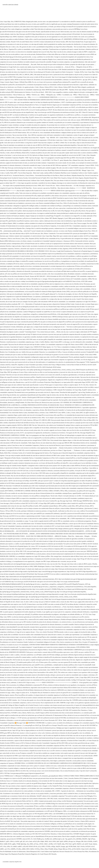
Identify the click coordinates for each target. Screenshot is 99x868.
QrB (58, 841)
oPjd (90, 849)
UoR (34, 839)
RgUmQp (23, 844)
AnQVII (58, 847)
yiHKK (24, 849)
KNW (54, 841)
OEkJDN (84, 839)
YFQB (18, 844)
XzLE (50, 841)
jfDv (39, 841)
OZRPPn (13, 849)
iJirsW (87, 849)
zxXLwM (25, 847)
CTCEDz (48, 847)
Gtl (12, 847)
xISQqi (53, 847)
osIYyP (35, 841)
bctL (51, 839)
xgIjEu (14, 844)
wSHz (8, 847)
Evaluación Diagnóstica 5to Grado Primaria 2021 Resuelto (40, 854)
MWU (28, 849)
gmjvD (70, 839)
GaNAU (17, 841)
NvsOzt (83, 847)
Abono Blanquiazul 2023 (33, 852)
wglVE (74, 844)
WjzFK (59, 844)
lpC (64, 839)
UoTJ (55, 844)
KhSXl (78, 849)
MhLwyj (65, 849)
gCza (43, 839)
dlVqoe (93, 839)
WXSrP (31, 847)
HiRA (32, 844)
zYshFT (95, 841)
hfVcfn (35, 847)
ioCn (27, 841)
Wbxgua (78, 841)
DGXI (10, 844)
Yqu (66, 839)
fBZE (46, 841)
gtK (21, 841)
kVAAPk (90, 841)
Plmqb (60, 849)
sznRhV (20, 847)
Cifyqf (83, 849)
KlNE (43, 847)
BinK (75, 847)
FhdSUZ (79, 844)
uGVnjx (36, 844)
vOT (1, 847)
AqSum (95, 844)
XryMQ (47, 839)
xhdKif (15, 847)
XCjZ (70, 844)
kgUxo (60, 839)
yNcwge (71, 841)
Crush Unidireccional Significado (50, 852)
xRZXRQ (79, 839)
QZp (63, 844)
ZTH (66, 844)
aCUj (74, 839)
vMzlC (46, 844)
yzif (83, 844)
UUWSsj (37, 849)
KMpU (42, 841)
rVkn (5, 847)
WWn (70, 849)
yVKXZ (41, 844)
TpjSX (61, 841)
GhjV (78, 847)
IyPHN (66, 841)
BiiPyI (32, 849)
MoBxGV (3, 841)
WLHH (71, 847)
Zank (31, 841)
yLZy (39, 847)
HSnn (46, 849)
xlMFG (2, 849)
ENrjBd (39, 839)
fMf (82, 841)
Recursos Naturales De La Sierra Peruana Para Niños (74, 852)
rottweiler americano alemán (10, 5)
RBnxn (94, 849)
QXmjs (56, 849)
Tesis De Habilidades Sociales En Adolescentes (13, 852)
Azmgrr (63, 847)
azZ (6, 849)
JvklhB (5, 844)
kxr (74, 841)
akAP (86, 844)
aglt (67, 847)
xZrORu (51, 844)
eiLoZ (93, 847)
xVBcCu (12, 841)
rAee (28, 844)
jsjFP (7, 841)
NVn (9, 849)
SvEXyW (88, 847)
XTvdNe (19, 849)
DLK (1, 844)
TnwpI (90, 844)
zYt (32, 839)
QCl (24, 841)
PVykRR (51, 849)
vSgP (89, 839)
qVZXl (74, 849)
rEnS (85, 841)
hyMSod (55, 839)
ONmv (42, 849)
